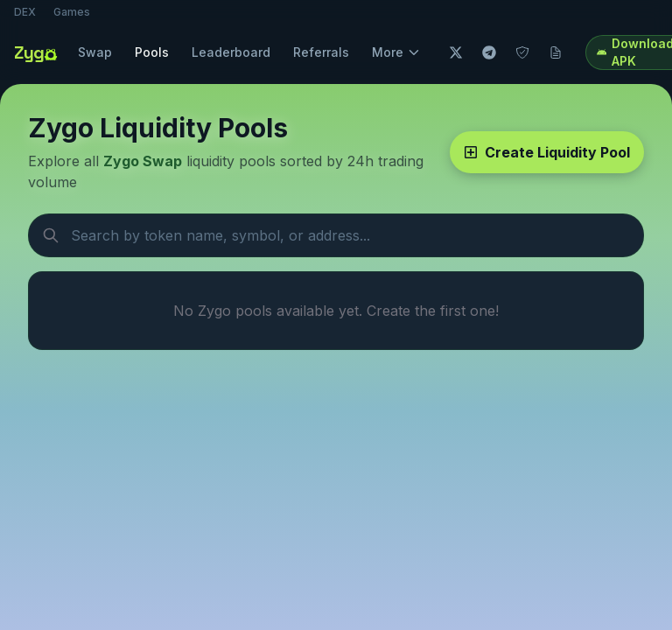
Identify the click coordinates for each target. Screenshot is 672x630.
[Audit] (522, 52)
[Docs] (556, 52)
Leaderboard (231, 52)
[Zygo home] (37, 52)
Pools (152, 52)
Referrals (321, 52)
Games (72, 12)
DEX (25, 12)
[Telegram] (489, 52)
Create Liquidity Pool (547, 152)
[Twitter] (456, 52)
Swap (95, 52)
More (396, 52)
